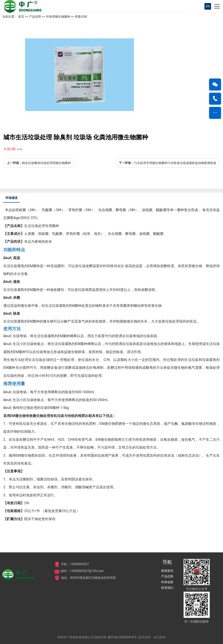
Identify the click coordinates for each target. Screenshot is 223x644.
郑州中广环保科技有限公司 (76, 637)
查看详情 (81, 17)
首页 (21, 17)
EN (208, 6)
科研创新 (167, 582)
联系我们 (167, 588)
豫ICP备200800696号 (122, 637)
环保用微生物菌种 (58, 17)
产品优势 (35, 17)
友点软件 (160, 637)
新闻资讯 (167, 571)
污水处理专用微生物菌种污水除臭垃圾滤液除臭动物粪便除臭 (175, 163)
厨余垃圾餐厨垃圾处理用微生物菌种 (46, 163)
